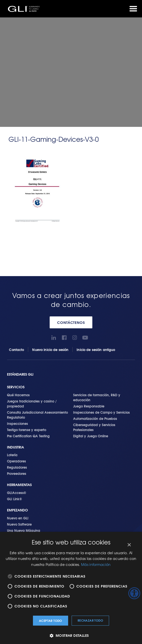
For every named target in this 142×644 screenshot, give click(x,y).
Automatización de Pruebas (95, 418)
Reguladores (17, 467)
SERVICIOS (16, 387)
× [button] (129, 545)
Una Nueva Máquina (24, 530)
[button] (71, 635)
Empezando (17, 510)
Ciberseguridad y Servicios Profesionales (94, 427)
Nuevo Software (19, 524)
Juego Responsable (89, 406)
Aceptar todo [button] (51, 620)
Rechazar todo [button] (90, 620)
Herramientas (19, 485)
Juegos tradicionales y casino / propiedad (32, 403)
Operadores (16, 461)
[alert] (71, 588)
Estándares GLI (20, 374)
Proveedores (17, 473)
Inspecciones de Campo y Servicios (101, 412)
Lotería (12, 455)
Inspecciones (17, 423)
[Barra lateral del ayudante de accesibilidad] (134, 593)
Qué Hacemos (18, 395)
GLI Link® (14, 499)
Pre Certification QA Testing (28, 436)
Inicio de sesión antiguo (96, 349)
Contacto (16, 349)
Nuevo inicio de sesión (50, 349)
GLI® (25, 9)
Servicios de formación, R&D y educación (97, 397)
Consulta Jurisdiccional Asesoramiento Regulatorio (37, 415)
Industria (15, 447)
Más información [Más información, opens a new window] (96, 564)
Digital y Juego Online (91, 436)
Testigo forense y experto (27, 430)
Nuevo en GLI (18, 518)
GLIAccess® (17, 493)
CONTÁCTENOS (71, 322)
